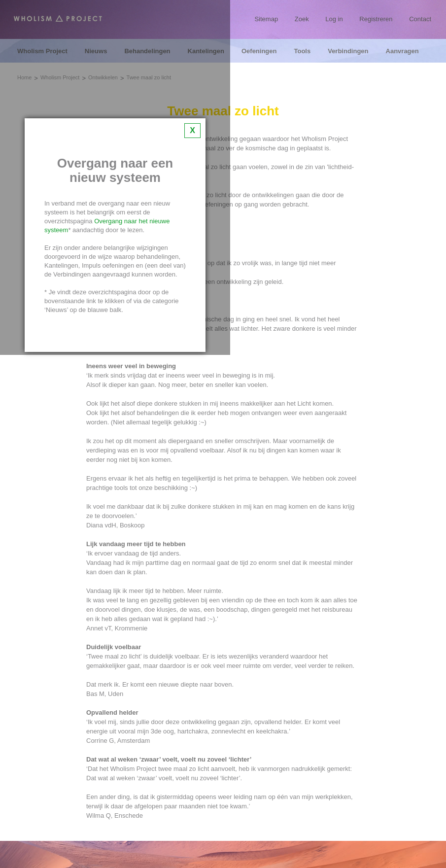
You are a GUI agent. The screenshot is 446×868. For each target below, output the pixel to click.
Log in (334, 19)
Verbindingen (348, 51)
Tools (302, 51)
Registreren (376, 19)
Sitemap (266, 19)
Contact (420, 19)
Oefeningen (259, 51)
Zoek (302, 19)
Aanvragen (402, 51)
